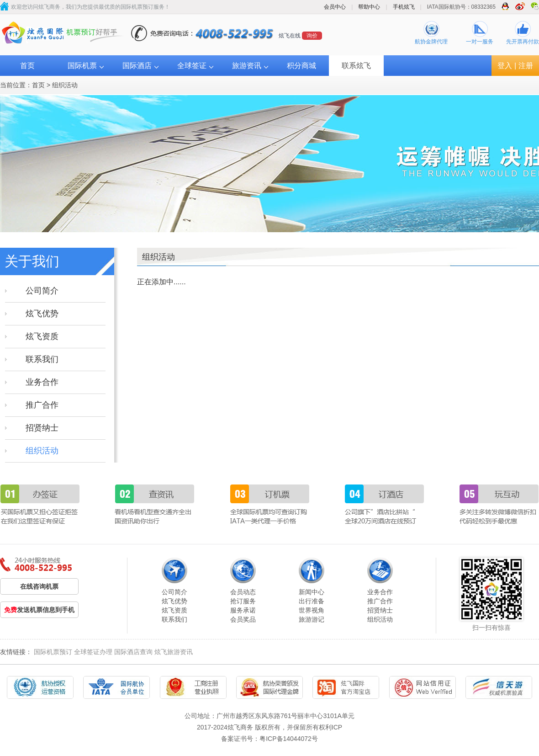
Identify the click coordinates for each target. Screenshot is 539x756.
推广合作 (42, 405)
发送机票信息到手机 (39, 610)
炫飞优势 (42, 314)
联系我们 (42, 359)
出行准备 (312, 601)
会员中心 (335, 7)
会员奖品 (243, 619)
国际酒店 (137, 66)
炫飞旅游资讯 (174, 652)
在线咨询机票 (39, 586)
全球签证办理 (93, 652)
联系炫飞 (356, 66)
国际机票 (82, 66)
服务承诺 (243, 610)
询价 (312, 36)
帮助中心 (369, 7)
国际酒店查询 (133, 652)
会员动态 (243, 592)
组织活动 (65, 85)
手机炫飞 (404, 7)
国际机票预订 (53, 652)
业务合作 (42, 382)
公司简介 (42, 291)
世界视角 (312, 610)
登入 (505, 66)
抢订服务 (243, 601)
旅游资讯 (247, 66)
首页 (27, 66)
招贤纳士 (42, 428)
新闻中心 (312, 592)
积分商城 (301, 66)
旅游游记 (312, 619)
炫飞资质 (42, 336)
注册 (526, 66)
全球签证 (192, 66)
